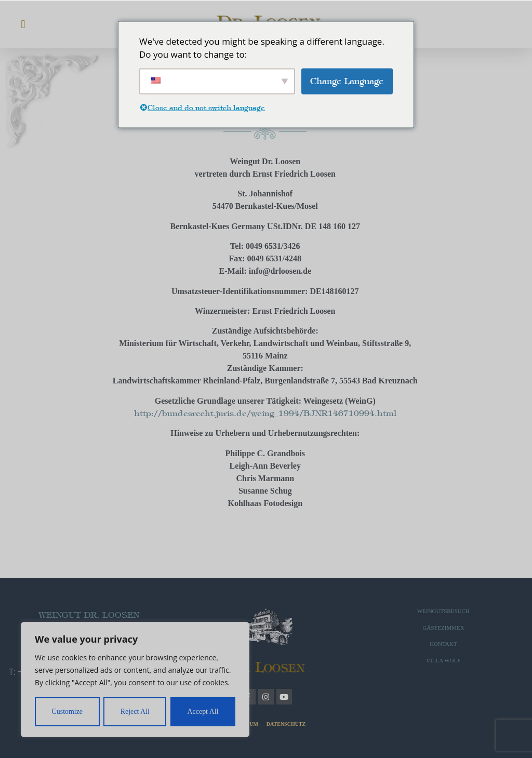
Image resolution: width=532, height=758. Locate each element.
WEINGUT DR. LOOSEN (89, 615)
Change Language (347, 81)
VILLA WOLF (443, 660)
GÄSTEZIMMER (443, 628)
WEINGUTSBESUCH (443, 611)
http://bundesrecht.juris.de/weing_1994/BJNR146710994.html (265, 413)
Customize (67, 712)
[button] (23, 24)
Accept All (203, 712)
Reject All (135, 712)
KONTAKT (443, 644)
